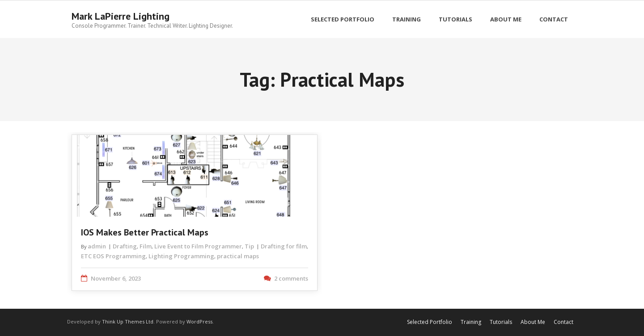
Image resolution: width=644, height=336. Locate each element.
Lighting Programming (181, 256)
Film (146, 246)
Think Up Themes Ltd (128, 321)
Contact (563, 322)
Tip (249, 246)
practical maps (238, 256)
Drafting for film (284, 246)
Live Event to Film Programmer (198, 246)
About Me (533, 322)
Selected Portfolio (430, 322)
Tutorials (501, 322)
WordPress (199, 321)
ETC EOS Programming (113, 256)
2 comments (291, 278)
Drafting (125, 246)
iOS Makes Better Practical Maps (145, 232)
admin (97, 246)
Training (471, 322)
